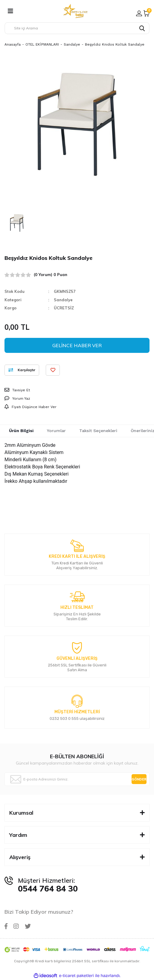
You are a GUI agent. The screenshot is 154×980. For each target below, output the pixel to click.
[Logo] (76, 11)
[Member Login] (139, 13)
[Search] (77, 28)
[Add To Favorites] (53, 370)
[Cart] (147, 13)
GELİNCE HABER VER (77, 345)
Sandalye (63, 300)
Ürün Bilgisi (21, 431)
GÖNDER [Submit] (139, 779)
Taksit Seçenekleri (98, 431)
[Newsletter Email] (77, 779)
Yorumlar (56, 431)
